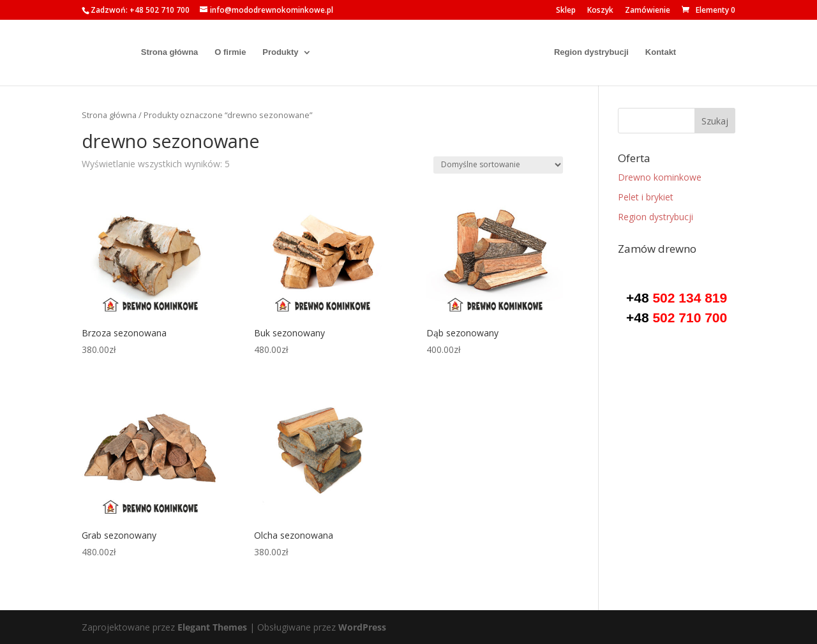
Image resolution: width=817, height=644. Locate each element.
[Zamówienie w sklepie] (498, 165)
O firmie (224, 53)
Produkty (274, 53)
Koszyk (600, 11)
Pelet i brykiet (646, 197)
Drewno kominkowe (660, 177)
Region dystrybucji (597, 53)
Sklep (566, 11)
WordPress (362, 627)
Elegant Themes (212, 627)
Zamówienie (648, 11)
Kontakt (666, 53)
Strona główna (164, 53)
